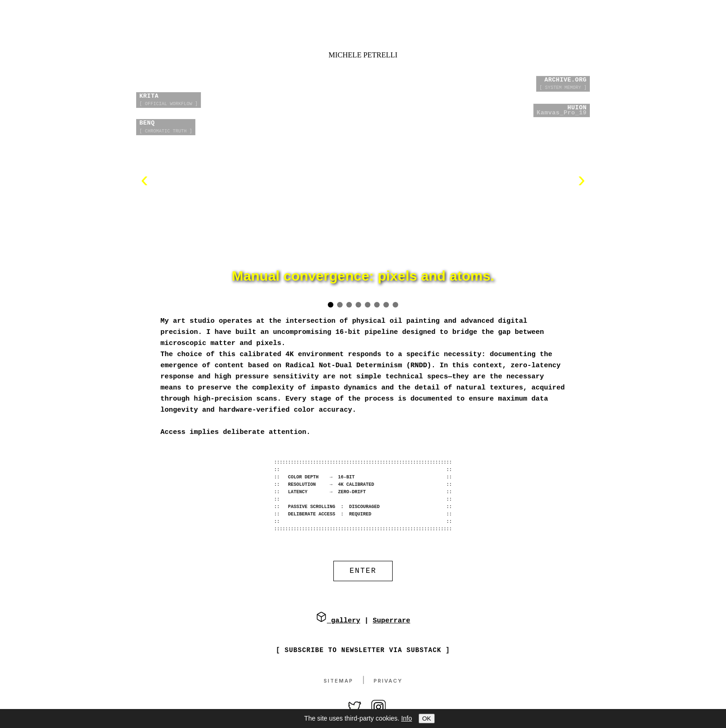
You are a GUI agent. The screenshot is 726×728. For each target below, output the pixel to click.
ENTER (363, 572)
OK (427, 719)
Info (406, 718)
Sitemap (338, 681)
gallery (338, 621)
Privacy (388, 681)
